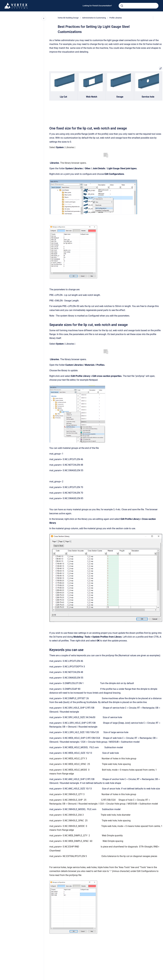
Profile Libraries (116, 18)
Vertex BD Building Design (68, 18)
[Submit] (122, 6)
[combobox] (139, 6)
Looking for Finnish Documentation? (97, 6)
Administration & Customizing (94, 18)
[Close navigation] (44, 18)
